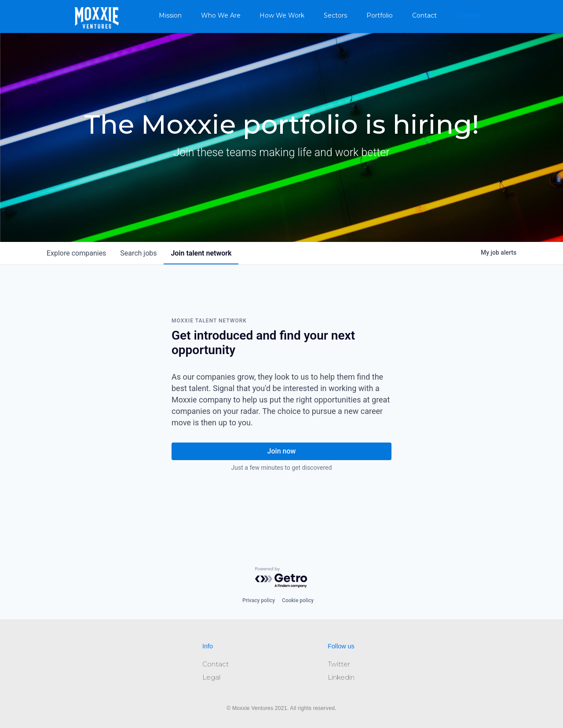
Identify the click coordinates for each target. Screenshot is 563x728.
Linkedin (341, 677)
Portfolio (380, 15)
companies (76, 253)
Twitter (339, 664)
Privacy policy (259, 600)
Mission (170, 15)
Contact (424, 15)
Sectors (335, 15)
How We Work (282, 15)
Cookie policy (298, 600)
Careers (468, 15)
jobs (138, 253)
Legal (211, 677)
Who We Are (221, 15)
